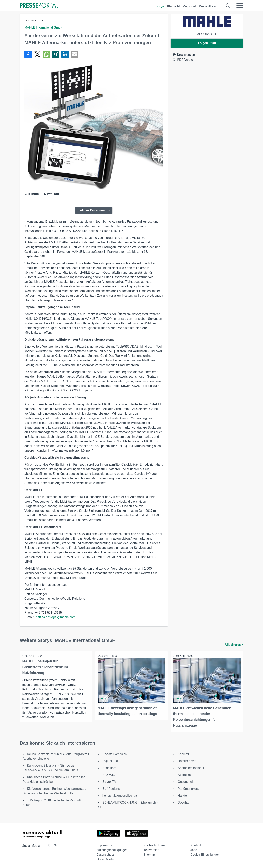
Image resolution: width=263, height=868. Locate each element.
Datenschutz (105, 854)
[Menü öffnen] (240, 6)
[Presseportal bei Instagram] (53, 845)
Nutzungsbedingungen (112, 849)
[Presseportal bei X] (48, 845)
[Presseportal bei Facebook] (43, 845)
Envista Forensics (115, 753)
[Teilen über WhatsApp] (47, 54)
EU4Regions (111, 788)
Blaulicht (173, 6)
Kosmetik (184, 753)
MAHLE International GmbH (44, 27)
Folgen (207, 43)
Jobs (194, 849)
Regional (189, 6)
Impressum (104, 845)
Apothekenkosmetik (191, 767)
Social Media (106, 859)
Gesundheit (186, 781)
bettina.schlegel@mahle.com (55, 617)
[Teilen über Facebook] (28, 54)
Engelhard (109, 767)
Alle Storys (207, 34)
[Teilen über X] (37, 54)
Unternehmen (187, 760)
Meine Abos (207, 6)
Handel (183, 795)
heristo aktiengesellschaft (120, 795)
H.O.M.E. (109, 774)
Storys (159, 6)
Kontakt (196, 845)
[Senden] (74, 54)
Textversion (151, 849)
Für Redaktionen (155, 845)
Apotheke (184, 774)
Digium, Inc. (111, 760)
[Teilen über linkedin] (65, 54)
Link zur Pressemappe (94, 210)
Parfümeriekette (189, 788)
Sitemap (149, 854)
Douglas (183, 802)
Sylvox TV (109, 781)
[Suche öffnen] (228, 6)
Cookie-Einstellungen (205, 854)
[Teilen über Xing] (56, 54)
